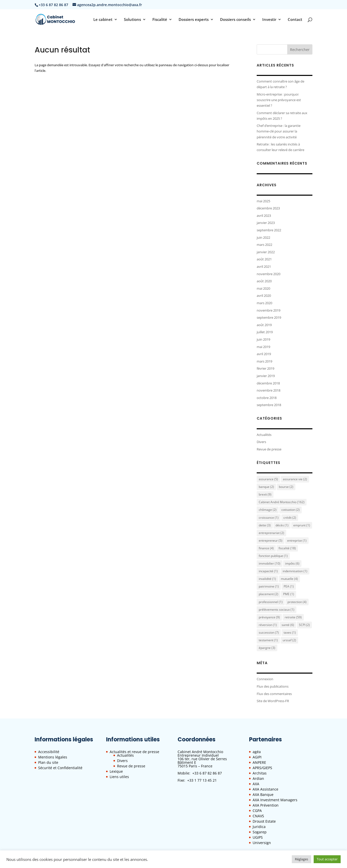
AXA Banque (263, 794)
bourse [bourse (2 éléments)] (286, 487)
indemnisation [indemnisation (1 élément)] (295, 571)
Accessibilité (49, 752)
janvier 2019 (266, 376)
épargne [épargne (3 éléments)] (267, 648)
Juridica (259, 827)
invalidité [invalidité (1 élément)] (267, 579)
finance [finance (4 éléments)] (266, 548)
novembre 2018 (269, 390)
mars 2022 (264, 245)
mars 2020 (264, 303)
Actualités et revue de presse (134, 752)
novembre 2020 (269, 274)
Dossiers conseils (235, 20)
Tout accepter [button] (327, 859)
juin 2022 (263, 237)
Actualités (264, 435)
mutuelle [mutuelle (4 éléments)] (289, 579)
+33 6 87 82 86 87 (207, 773)
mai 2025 (263, 201)
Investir (269, 20)
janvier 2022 (266, 252)
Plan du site (48, 762)
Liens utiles (119, 777)
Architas (260, 773)
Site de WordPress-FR (273, 701)
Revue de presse (269, 449)
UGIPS (258, 837)
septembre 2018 (269, 405)
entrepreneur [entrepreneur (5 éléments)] (271, 540)
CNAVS (258, 816)
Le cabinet (103, 20)
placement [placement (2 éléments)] (269, 594)
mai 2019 (263, 347)
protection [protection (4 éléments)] (297, 602)
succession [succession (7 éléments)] (269, 632)
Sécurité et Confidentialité (60, 768)
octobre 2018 (267, 398)
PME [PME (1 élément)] (289, 594)
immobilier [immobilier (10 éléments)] (270, 563)
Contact (295, 20)
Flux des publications (273, 686)
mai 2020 (263, 288)
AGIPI (257, 757)
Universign (262, 843)
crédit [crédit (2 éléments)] (290, 518)
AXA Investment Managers (275, 800)
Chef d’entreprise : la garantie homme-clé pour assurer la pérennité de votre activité (279, 131)
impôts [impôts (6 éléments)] (292, 563)
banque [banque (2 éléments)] (266, 487)
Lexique (116, 771)
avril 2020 (264, 296)
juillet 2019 (265, 332)
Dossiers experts (194, 20)
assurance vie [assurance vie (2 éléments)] (295, 479)
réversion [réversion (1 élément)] (268, 625)
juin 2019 (263, 339)
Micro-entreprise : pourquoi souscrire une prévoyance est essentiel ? (279, 100)
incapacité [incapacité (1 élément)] (268, 571)
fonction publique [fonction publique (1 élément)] (273, 556)
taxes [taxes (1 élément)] (290, 632)
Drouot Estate (264, 821)
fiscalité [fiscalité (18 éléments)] (287, 548)
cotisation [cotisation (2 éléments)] (291, 510)
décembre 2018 (268, 383)
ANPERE (259, 762)
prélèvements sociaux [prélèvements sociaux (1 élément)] (277, 610)
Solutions (132, 20)
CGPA (257, 811)
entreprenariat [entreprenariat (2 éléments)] (271, 533)
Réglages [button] (301, 859)
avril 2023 (264, 216)
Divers (261, 442)
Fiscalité (160, 20)
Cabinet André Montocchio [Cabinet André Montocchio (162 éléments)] (282, 502)
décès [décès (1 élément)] (282, 525)
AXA (256, 784)
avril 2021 (264, 266)
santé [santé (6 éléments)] (288, 625)
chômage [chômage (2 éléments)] (268, 510)
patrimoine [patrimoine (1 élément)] (269, 586)
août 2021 (264, 259)
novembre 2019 (269, 310)
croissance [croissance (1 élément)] (269, 518)
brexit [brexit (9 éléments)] (265, 494)
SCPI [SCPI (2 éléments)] (304, 625)
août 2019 (264, 325)
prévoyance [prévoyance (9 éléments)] (269, 617)
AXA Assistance (265, 789)
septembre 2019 (269, 317)
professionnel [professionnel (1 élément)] (271, 602)
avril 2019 (264, 354)
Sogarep (260, 832)
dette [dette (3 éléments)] (265, 525)
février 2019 (265, 368)
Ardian (258, 778)
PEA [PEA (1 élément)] (289, 586)
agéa (257, 752)
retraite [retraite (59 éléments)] (293, 617)
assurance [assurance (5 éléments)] (268, 479)
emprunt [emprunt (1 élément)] (302, 525)
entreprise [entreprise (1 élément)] (297, 540)
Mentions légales (53, 757)
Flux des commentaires (274, 694)
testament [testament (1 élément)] (268, 640)
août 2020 (264, 281)
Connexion (265, 679)
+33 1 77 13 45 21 (202, 780)
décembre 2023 (268, 208)
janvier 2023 (266, 223)
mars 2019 (264, 361)
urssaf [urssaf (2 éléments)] (289, 640)
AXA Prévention (266, 805)
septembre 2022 (269, 230)
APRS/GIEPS (262, 768)
